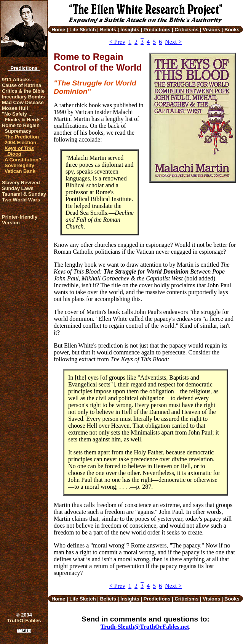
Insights (130, 30)
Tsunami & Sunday (24, 194)
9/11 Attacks (16, 80)
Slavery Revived (21, 183)
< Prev (117, 42)
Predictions (24, 68)
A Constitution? (23, 160)
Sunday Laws (18, 188)
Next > (173, 42)
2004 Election (20, 142)
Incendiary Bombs (23, 97)
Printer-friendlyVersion (20, 220)
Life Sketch (82, 30)
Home (58, 30)
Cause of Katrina (22, 85)
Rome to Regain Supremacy (21, 128)
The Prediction (22, 137)
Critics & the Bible (23, 91)
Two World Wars (21, 200)
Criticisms (186, 30)
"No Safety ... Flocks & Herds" (22, 117)
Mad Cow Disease (23, 102)
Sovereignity (19, 165)
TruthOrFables (24, 621)
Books (232, 30)
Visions (211, 30)
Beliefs (108, 30)
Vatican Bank (20, 171)
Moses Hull (15, 108)
